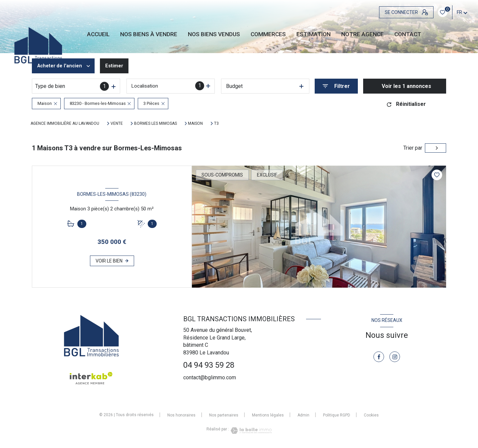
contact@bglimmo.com (210, 377)
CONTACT (408, 34)
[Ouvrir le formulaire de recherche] (336, 86)
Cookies (371, 415)
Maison (195, 123)
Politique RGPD (337, 415)
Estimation (314, 34)
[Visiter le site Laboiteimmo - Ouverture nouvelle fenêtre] (250, 431)
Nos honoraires (181, 415)
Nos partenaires (224, 415)
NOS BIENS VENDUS (214, 34)
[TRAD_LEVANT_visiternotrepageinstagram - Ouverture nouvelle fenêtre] (395, 357)
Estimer (119, 66)
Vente (117, 123)
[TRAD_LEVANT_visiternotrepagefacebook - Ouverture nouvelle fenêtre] (379, 357)
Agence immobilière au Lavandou (65, 123)
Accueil (98, 34)
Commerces (268, 34)
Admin (303, 415)
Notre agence (362, 34)
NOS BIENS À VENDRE (149, 34)
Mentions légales (268, 415)
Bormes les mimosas (156, 123)
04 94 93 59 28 (209, 365)
